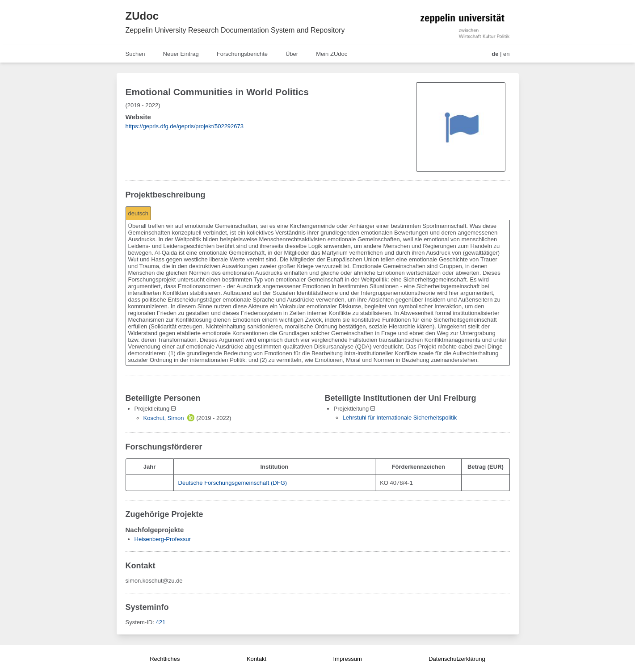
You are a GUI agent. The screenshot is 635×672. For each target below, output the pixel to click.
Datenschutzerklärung (457, 659)
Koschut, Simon (164, 418)
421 (160, 622)
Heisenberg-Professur (163, 539)
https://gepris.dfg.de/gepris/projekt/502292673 (185, 126)
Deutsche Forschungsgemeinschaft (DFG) (233, 483)
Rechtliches (165, 659)
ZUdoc (142, 16)
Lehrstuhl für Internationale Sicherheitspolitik (400, 418)
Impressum (347, 659)
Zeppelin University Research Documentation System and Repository (235, 30)
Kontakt (257, 659)
